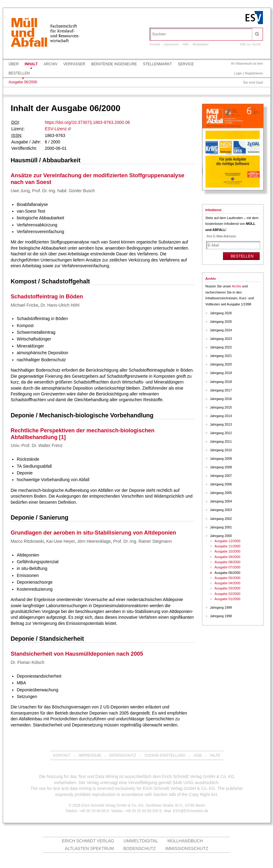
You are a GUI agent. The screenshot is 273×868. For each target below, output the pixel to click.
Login (238, 73)
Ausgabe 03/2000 (227, 588)
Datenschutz (122, 755)
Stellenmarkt (157, 64)
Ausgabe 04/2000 (227, 583)
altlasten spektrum (89, 848)
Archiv (50, 64)
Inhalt (31, 64)
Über (14, 64)
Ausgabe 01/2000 (227, 599)
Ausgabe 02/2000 (227, 594)
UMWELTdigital (141, 841)
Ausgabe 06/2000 (23, 82)
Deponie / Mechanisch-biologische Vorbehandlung (82, 415)
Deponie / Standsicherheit (47, 639)
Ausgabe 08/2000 (227, 562)
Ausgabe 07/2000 (227, 567)
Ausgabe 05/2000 (227, 578)
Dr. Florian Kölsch (27, 662)
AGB (198, 755)
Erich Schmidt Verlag (88, 841)
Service (186, 64)
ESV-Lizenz (56, 129)
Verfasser (74, 64)
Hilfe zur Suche (250, 44)
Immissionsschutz (187, 848)
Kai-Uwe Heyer (60, 541)
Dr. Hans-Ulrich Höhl (60, 305)
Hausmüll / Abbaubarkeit (46, 160)
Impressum (171, 44)
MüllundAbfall (29, 33)
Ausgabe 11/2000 (227, 546)
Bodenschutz (140, 848)
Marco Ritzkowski (27, 541)
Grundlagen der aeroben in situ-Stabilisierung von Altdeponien (93, 533)
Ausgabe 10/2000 (227, 551)
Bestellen (19, 73)
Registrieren (254, 73)
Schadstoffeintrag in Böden (47, 297)
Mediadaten (200, 44)
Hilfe (186, 44)
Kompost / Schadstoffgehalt (50, 281)
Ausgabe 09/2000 (227, 557)
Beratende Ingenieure (114, 64)
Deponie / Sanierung (39, 517)
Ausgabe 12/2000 (227, 541)
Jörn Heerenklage (94, 541)
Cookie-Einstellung (165, 755)
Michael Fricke (24, 305)
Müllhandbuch (185, 841)
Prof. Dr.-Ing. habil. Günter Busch (63, 191)
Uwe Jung (20, 191)
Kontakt (155, 44)
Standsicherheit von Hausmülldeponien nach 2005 (77, 654)
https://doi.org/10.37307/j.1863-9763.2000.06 (87, 122)
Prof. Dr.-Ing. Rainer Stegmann (142, 541)
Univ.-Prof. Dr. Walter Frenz (37, 445)
